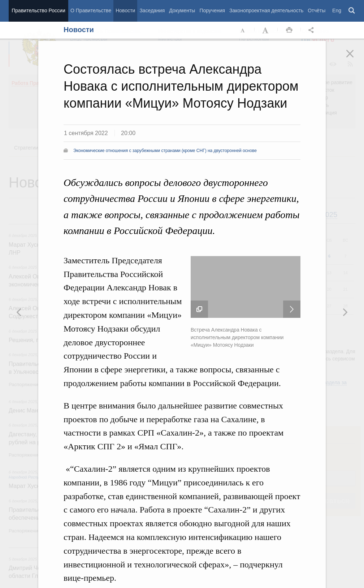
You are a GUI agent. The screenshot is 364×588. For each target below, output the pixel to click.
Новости (125, 10)
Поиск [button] (352, 11)
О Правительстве (91, 10)
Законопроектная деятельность (266, 10)
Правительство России (38, 10)
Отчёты (317, 10)
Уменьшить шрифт (243, 30)
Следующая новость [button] (19, 312)
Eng (337, 10)
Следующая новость (292, 309)
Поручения (212, 10)
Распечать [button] (289, 30)
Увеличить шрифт (266, 30)
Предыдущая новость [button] (345, 312)
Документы (182, 10)
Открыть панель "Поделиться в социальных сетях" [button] (312, 30)
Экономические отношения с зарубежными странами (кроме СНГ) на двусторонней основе (165, 151)
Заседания (152, 10)
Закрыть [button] (355, 59)
